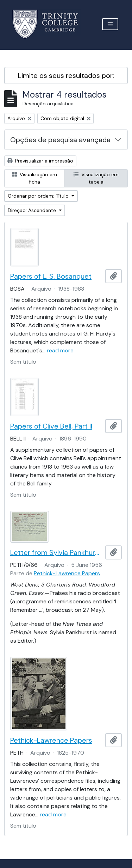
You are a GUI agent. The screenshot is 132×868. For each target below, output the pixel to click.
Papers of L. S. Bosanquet (51, 276)
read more (60, 350)
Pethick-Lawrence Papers (67, 573)
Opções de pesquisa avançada (60, 140)
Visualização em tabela (96, 178)
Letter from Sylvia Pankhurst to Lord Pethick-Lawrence (56, 552)
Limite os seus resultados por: (66, 75)
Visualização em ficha (34, 178)
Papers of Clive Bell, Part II (51, 426)
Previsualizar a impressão (40, 161)
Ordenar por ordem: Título (39, 196)
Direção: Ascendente (33, 210)
